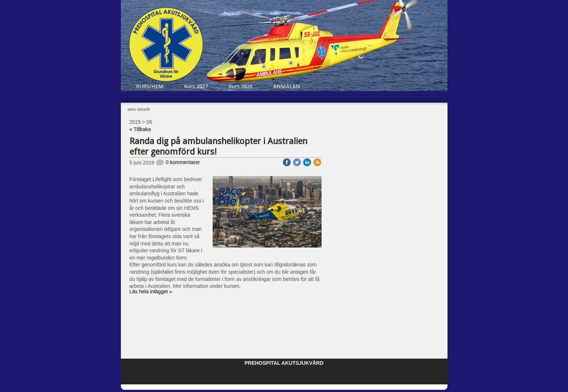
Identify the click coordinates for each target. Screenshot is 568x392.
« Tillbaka (140, 129)
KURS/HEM (150, 86)
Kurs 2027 (196, 86)
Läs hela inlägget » (151, 291)
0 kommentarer (178, 162)
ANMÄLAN (287, 86)
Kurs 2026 (241, 86)
